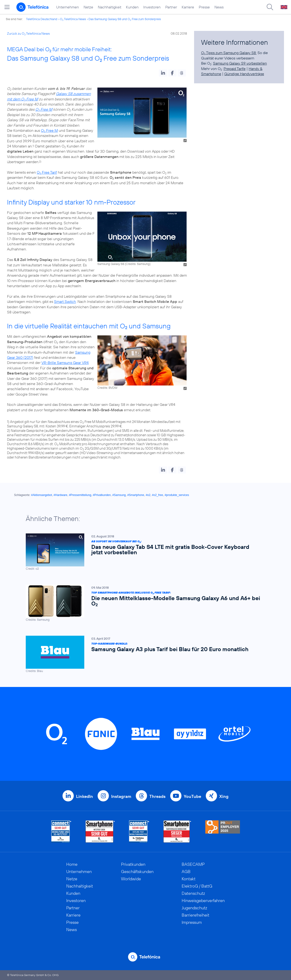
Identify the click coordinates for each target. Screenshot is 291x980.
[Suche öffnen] (270, 7)
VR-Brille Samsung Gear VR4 (65, 363)
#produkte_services (177, 495)
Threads (157, 796)
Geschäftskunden (137, 872)
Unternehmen (68, 7)
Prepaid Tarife (235, 69)
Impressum (192, 922)
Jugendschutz (194, 908)
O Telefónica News (73, 19)
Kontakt (189, 879)
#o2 (148, 495)
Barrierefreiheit (195, 915)
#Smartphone (136, 495)
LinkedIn (85, 796)
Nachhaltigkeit (110, 7)
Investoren (152, 7)
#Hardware (61, 495)
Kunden (132, 7)
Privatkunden (133, 864)
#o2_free (157, 495)
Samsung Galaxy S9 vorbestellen (240, 63)
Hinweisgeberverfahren (203, 901)
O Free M (44, 109)
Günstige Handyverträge (244, 74)
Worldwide (131, 879)
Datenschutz (193, 893)
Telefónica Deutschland (42, 19)
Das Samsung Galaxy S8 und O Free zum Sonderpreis (125, 19)
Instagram (121, 796)
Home (72, 864)
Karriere (188, 7)
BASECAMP (193, 864)
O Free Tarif (47, 172)
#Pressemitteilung (80, 495)
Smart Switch (65, 301)
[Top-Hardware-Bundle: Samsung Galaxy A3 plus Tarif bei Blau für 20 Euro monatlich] (143, 655)
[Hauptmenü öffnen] (7, 7)
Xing (224, 796)
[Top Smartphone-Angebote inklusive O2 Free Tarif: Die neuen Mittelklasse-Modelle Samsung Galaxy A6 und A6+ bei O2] (143, 603)
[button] (163, 73)
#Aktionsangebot (42, 495)
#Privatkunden (102, 495)
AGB (186, 872)
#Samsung (119, 495)
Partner (171, 7)
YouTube (192, 796)
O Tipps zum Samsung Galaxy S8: (229, 53)
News (219, 7)
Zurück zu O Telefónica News (28, 33)
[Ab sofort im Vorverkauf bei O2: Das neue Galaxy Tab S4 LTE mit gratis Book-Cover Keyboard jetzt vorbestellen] (143, 552)
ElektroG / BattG (197, 886)
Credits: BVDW (107, 388)
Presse (204, 7)
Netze (88, 7)
